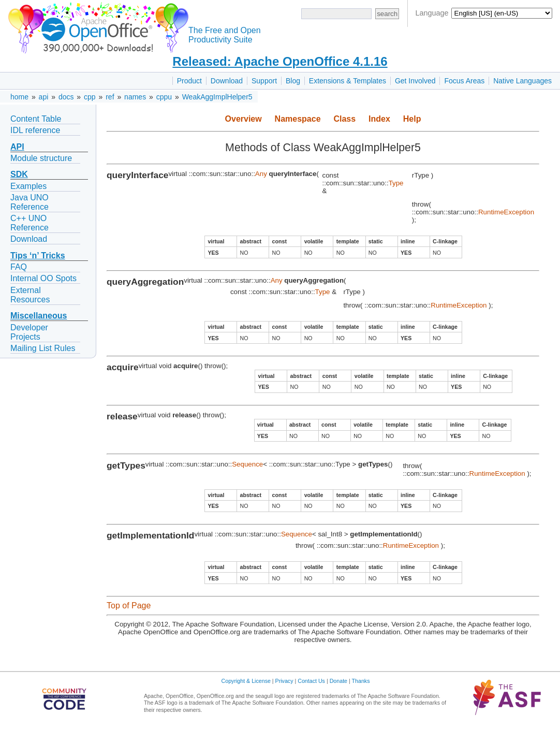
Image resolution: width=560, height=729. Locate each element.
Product (189, 81)
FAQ (19, 267)
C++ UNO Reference (30, 223)
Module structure (41, 158)
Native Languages (522, 81)
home (19, 97)
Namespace (298, 119)
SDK (19, 174)
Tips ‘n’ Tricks (38, 256)
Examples (28, 186)
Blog (293, 81)
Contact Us (311, 681)
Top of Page (129, 606)
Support (264, 81)
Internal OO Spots (43, 278)
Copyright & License (246, 681)
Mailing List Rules (43, 348)
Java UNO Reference (30, 202)
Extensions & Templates (348, 81)
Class (344, 119)
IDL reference (35, 130)
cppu (164, 97)
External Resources (30, 295)
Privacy (284, 681)
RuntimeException (506, 212)
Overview (244, 119)
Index (379, 119)
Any (261, 174)
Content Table (36, 119)
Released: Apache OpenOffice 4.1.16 (280, 61)
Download (227, 81)
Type (396, 183)
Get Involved (415, 81)
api (44, 97)
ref (110, 97)
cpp (90, 97)
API (17, 147)
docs (66, 97)
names (135, 97)
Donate (338, 681)
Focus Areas (464, 81)
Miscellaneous (39, 316)
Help (412, 119)
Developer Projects (29, 332)
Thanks (361, 681)
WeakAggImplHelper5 (217, 97)
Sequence (247, 464)
